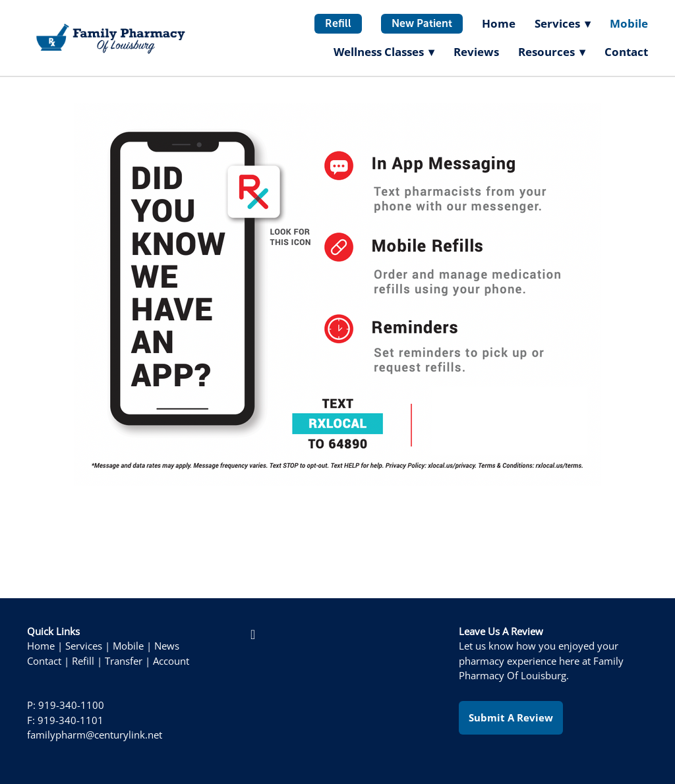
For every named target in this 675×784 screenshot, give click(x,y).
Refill (338, 23)
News (167, 646)
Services (84, 646)
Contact (626, 52)
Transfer (124, 661)
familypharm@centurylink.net (95, 735)
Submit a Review (511, 717)
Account (171, 661)
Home (499, 23)
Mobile (629, 23)
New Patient (422, 23)
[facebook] (253, 634)
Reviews (476, 52)
